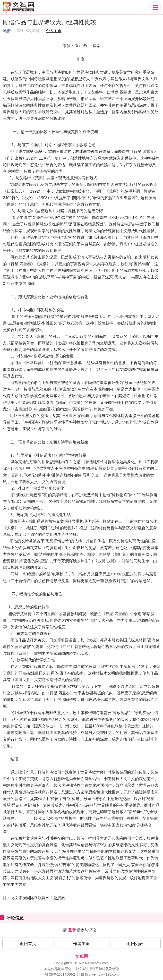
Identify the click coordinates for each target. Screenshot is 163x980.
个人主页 (54, 31)
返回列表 (135, 944)
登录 (72, 930)
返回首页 (28, 944)
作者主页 (81, 944)
